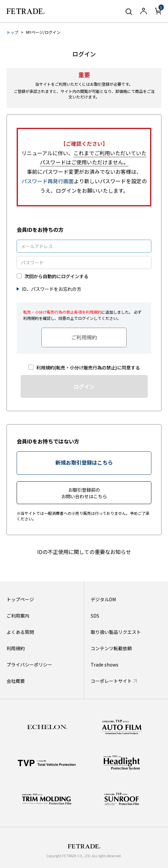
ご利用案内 (18, 616)
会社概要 (16, 681)
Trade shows (105, 665)
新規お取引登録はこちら (84, 462)
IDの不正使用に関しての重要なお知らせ (84, 552)
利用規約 (16, 648)
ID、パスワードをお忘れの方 (52, 289)
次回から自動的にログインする (56, 276)
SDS (95, 616)
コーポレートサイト (111, 681)
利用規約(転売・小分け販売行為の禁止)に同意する (88, 368)
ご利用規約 (84, 337)
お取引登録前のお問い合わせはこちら (84, 493)
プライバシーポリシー (29, 665)
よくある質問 (20, 632)
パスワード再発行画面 (48, 181)
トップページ (20, 599)
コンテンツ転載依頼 (111, 648)
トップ (12, 32)
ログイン (84, 386)
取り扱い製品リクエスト (116, 632)
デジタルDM (103, 599)
